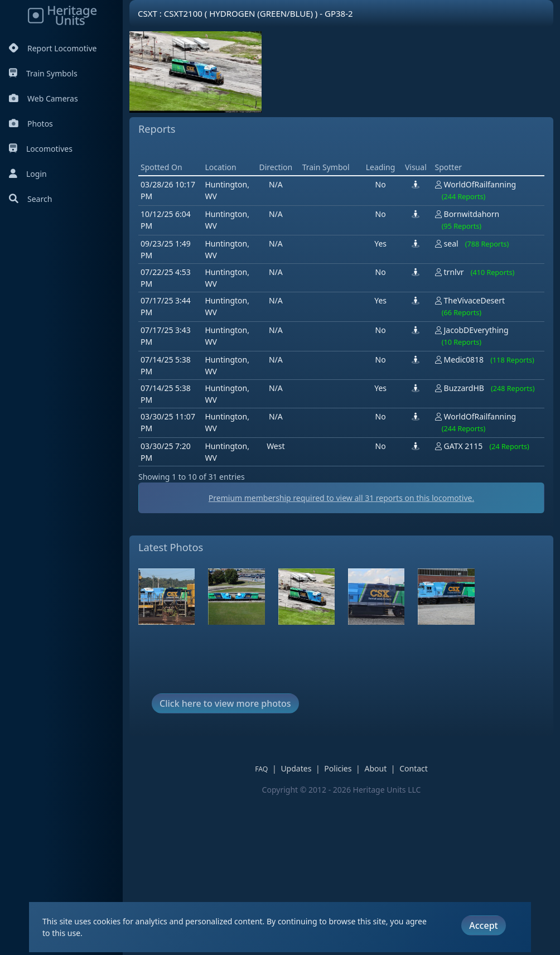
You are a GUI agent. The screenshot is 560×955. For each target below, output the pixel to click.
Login (28, 174)
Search (30, 199)
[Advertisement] (341, 228)
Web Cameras (44, 98)
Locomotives (41, 149)
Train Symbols (43, 73)
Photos (31, 124)
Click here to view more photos (225, 862)
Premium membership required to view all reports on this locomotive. (341, 657)
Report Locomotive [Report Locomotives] (53, 48)
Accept (483, 925)
